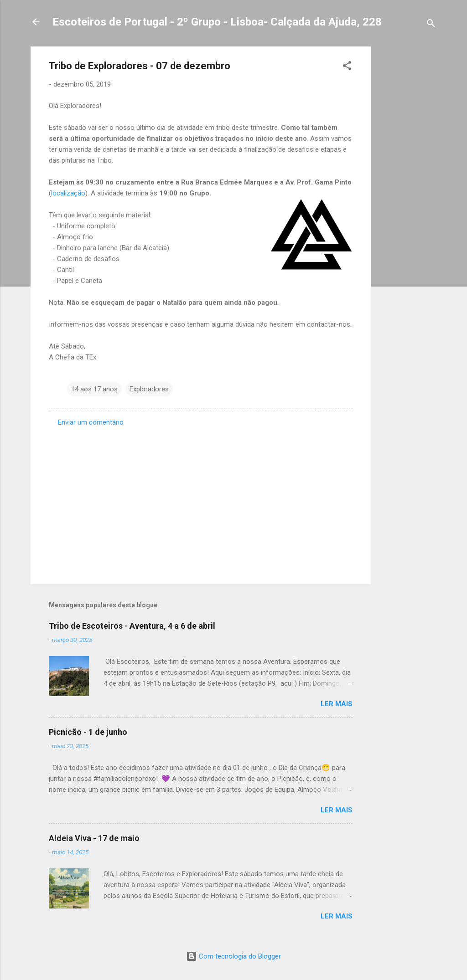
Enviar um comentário (91, 422)
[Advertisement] (407, 183)
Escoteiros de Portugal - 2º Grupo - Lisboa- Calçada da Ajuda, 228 (217, 22)
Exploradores (149, 389)
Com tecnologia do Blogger (233, 956)
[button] (347, 67)
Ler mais (337, 704)
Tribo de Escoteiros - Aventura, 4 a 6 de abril (132, 626)
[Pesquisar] (431, 25)
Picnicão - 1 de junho (88, 732)
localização (68, 193)
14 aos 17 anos (94, 389)
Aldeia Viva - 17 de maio (94, 838)
